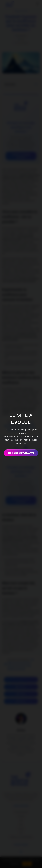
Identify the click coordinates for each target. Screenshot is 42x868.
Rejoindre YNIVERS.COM (21, 453)
